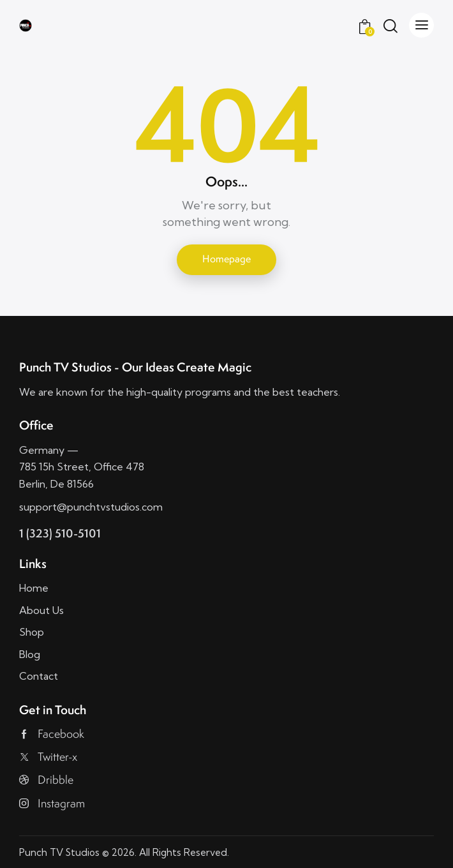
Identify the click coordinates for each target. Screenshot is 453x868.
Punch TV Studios (59, 852)
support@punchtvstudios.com (91, 507)
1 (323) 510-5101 (60, 533)
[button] (421, 25)
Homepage (226, 259)
